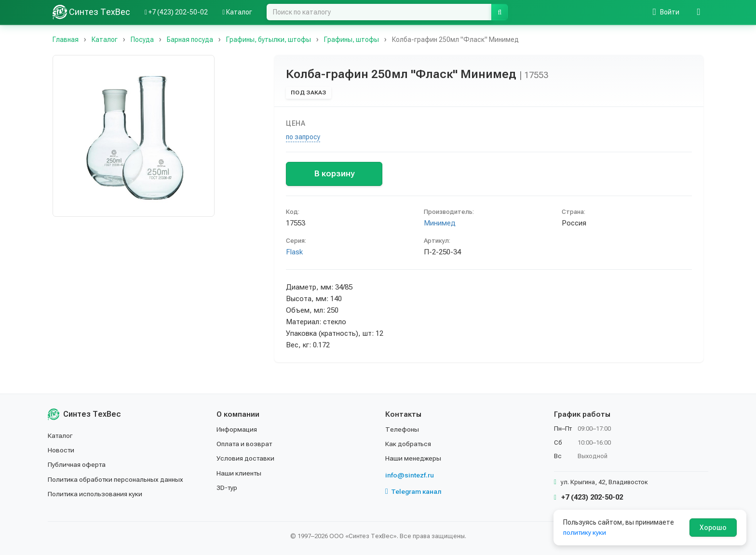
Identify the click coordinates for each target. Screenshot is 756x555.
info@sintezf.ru (410, 475)
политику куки (585, 532)
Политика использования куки (96, 494)
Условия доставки (246, 458)
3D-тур (227, 488)
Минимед (440, 223)
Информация (237, 429)
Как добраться (409, 444)
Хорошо (713, 528)
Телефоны (402, 429)
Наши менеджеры (413, 458)
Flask (294, 252)
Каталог (61, 436)
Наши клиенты (239, 473)
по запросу (303, 137)
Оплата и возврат (245, 444)
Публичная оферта (77, 464)
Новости (61, 450)
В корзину (334, 173)
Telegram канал (414, 491)
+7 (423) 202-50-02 (588, 497)
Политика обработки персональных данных (116, 479)
